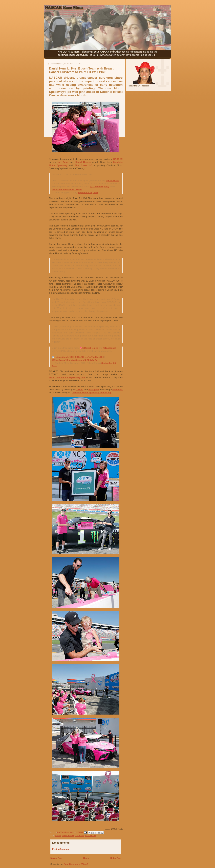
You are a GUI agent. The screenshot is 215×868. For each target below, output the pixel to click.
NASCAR (118, 159)
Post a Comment (61, 849)
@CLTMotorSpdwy (100, 187)
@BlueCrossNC (60, 360)
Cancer (58, 836)
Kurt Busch (63, 162)
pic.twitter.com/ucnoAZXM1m (67, 190)
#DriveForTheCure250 (92, 357)
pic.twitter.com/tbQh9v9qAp (83, 360)
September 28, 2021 (88, 192)
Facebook (117, 390)
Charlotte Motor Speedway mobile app (92, 393)
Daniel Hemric (83, 162)
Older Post (116, 858)
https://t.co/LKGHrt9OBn (68, 357)
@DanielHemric (90, 348)
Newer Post (56, 858)
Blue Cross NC (83, 165)
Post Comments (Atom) (76, 864)
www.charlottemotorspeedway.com (67, 377)
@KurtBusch (113, 181)
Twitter (80, 390)
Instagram (94, 390)
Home (86, 858)
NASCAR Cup (91, 836)
